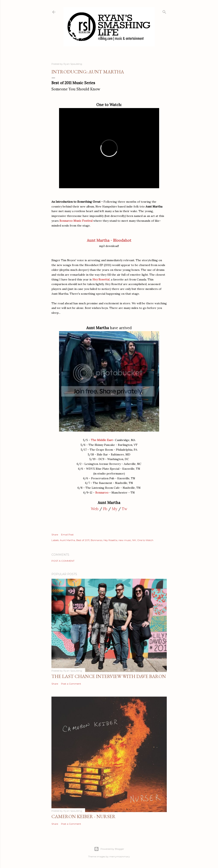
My (115, 509)
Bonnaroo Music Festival (76, 221)
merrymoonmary (120, 856)
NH (134, 540)
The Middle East (102, 440)
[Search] (164, 11)
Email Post (67, 535)
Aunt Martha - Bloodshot (109, 240)
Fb (105, 509)
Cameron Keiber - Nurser (83, 816)
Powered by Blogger (109, 849)
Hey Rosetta (110, 540)
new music (125, 540)
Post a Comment (63, 561)
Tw (125, 509)
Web (95, 509)
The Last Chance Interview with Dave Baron (109, 676)
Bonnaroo (102, 493)
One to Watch (145, 540)
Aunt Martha (67, 540)
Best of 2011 (83, 540)
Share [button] (55, 535)
